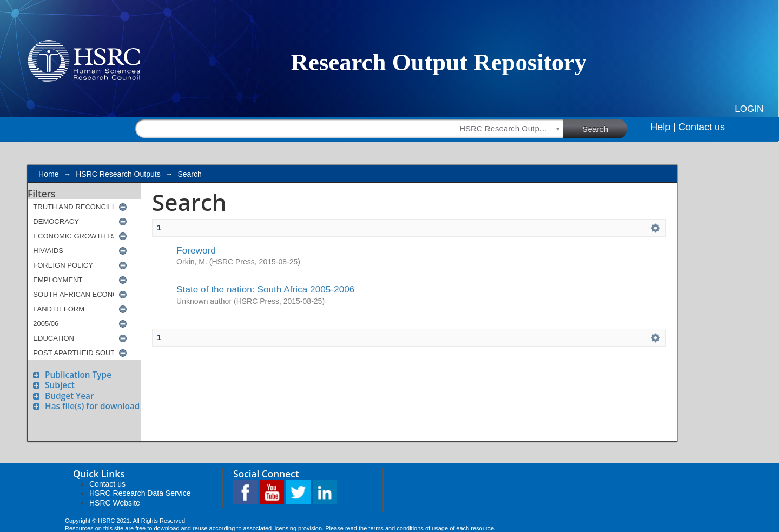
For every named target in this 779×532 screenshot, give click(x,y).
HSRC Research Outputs (118, 174)
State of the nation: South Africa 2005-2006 (265, 289)
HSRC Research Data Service (140, 493)
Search (605, 128)
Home (48, 174)
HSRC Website (115, 503)
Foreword (196, 250)
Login (749, 109)
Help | (663, 127)
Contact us (702, 127)
